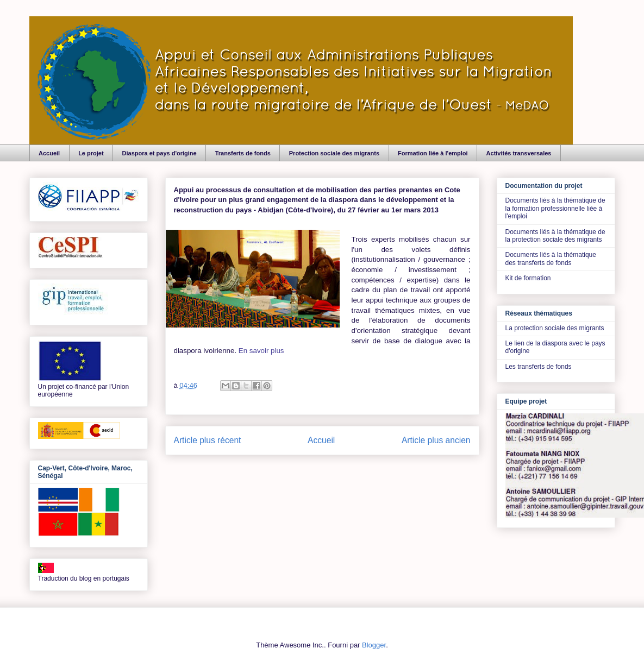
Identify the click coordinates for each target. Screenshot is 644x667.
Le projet (91, 153)
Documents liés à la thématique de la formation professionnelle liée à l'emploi (555, 208)
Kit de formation (528, 278)
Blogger (374, 645)
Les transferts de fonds (539, 367)
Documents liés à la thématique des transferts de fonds (551, 259)
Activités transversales (519, 153)
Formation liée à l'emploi (433, 153)
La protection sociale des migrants (555, 328)
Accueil (49, 153)
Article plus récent (208, 440)
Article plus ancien (436, 440)
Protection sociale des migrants (334, 153)
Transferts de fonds (243, 153)
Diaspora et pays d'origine (160, 153)
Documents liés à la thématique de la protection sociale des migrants (555, 236)
